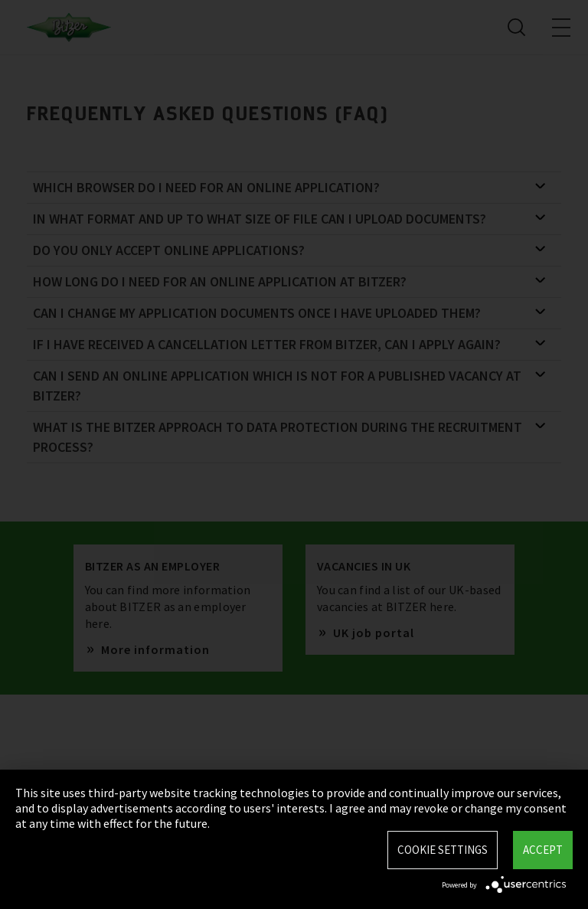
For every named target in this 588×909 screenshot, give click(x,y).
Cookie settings (443, 850)
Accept (543, 850)
